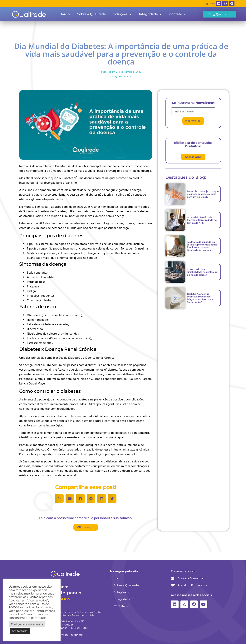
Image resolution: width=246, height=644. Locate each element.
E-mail (175, 106)
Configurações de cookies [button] (27, 624)
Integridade (150, 14)
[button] (59, 499)
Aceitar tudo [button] (20, 631)
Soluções (122, 14)
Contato (178, 14)
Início (65, 14)
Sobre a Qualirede (91, 14)
